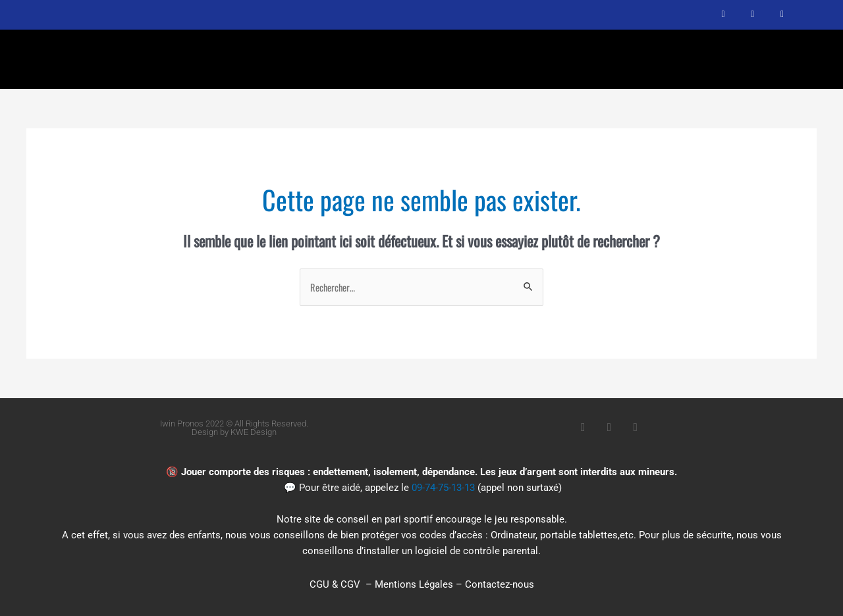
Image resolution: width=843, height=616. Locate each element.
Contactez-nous (500, 584)
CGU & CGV (335, 584)
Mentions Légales (414, 584)
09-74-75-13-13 (443, 488)
